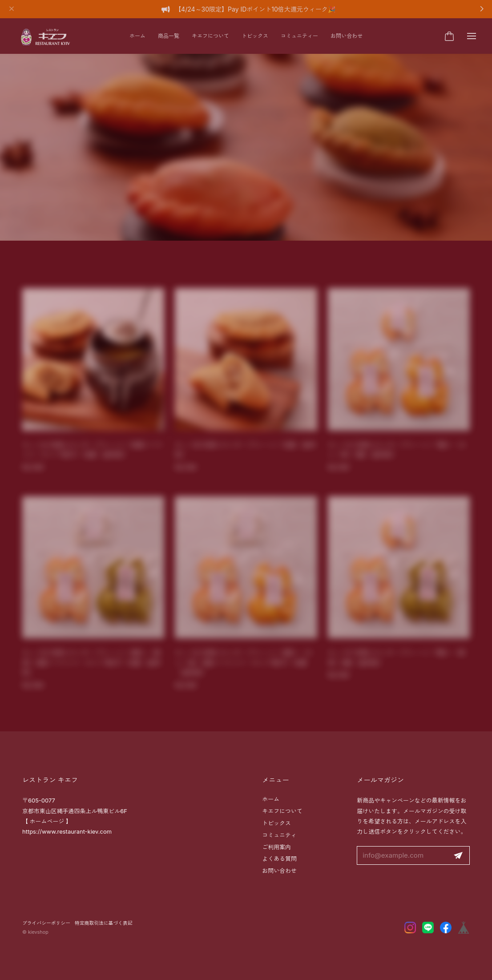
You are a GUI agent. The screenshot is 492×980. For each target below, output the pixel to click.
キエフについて (210, 36)
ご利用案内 (276, 847)
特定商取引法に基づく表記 (104, 923)
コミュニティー (299, 36)
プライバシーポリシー (46, 923)
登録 (458, 856)
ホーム (137, 36)
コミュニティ (279, 835)
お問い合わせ (347, 36)
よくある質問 (279, 859)
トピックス (255, 36)
